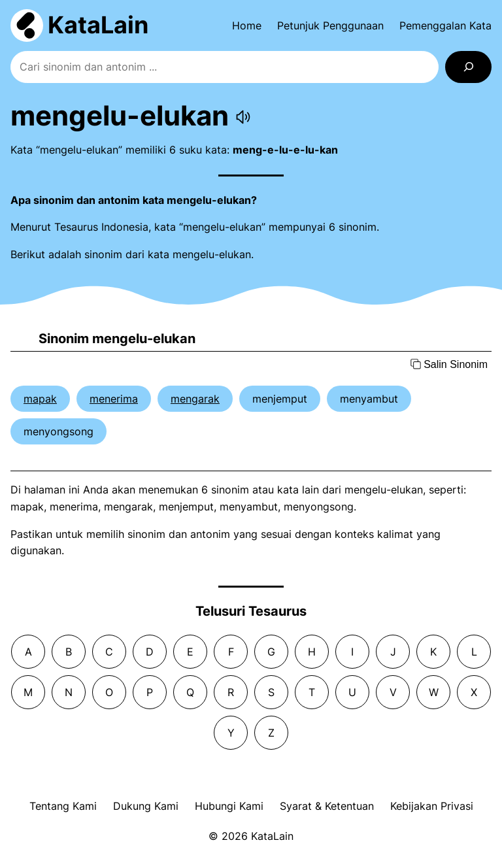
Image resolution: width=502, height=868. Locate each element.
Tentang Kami (63, 806)
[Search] (468, 67)
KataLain (98, 25)
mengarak (195, 399)
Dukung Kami (146, 806)
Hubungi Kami (229, 806)
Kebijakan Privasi (432, 806)
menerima (114, 399)
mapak (40, 399)
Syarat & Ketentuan (327, 806)
